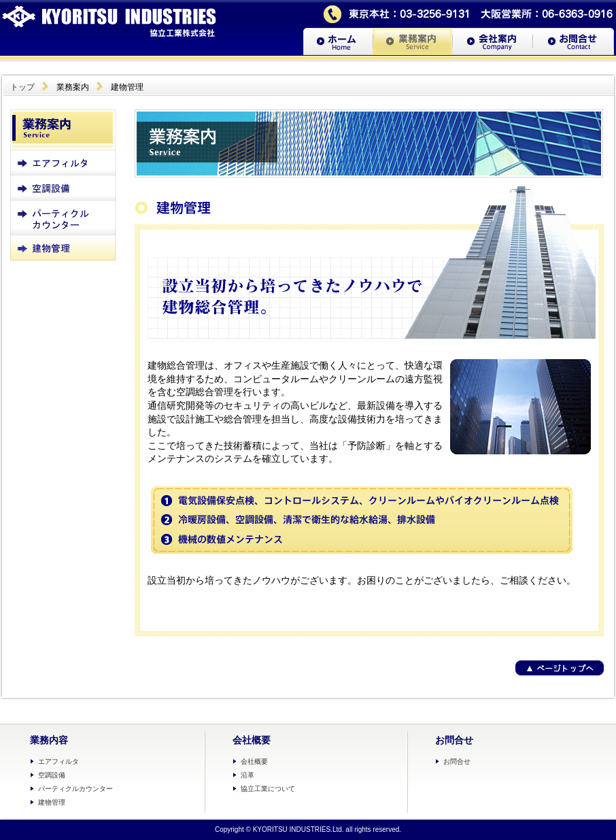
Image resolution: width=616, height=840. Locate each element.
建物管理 (52, 802)
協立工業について (268, 789)
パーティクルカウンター (75, 789)
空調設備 (52, 775)
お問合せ (457, 761)
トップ (22, 87)
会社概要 (254, 761)
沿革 (247, 775)
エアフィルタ (58, 761)
